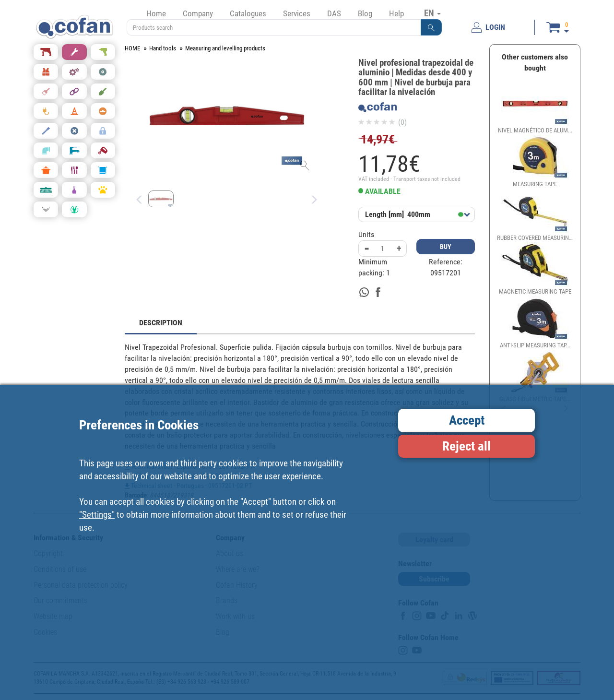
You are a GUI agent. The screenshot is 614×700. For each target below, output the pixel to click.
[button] (431, 27)
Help (396, 13)
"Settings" (97, 515)
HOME (132, 48)
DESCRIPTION (161, 323)
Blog (365, 13)
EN (432, 13)
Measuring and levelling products (225, 48)
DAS (334, 13)
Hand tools (163, 48)
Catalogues (248, 13)
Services (297, 13)
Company (198, 13)
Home (156, 13)
